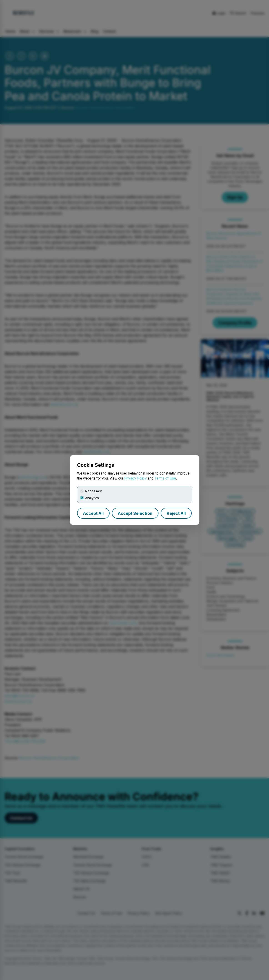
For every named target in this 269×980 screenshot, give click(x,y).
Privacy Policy (136, 478)
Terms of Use (165, 478)
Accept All (93, 513)
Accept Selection (135, 513)
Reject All (176, 513)
